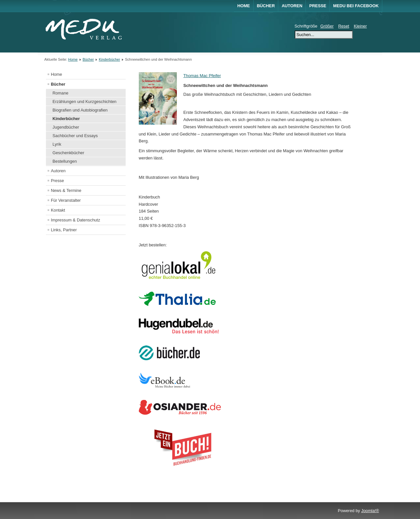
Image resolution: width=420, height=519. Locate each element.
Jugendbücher (66, 127)
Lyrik (57, 144)
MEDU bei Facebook (356, 6)
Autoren (292, 6)
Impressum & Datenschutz (75, 220)
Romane (60, 93)
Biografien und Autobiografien (80, 110)
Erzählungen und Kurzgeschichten (84, 102)
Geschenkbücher (68, 153)
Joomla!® (370, 511)
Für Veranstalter (66, 200)
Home (243, 6)
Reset (344, 26)
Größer (327, 26)
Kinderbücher (109, 59)
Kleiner (360, 26)
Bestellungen (65, 161)
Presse (318, 6)
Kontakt (58, 210)
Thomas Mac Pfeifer (202, 76)
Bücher (266, 6)
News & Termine (66, 190)
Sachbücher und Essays (75, 136)
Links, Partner (64, 230)
